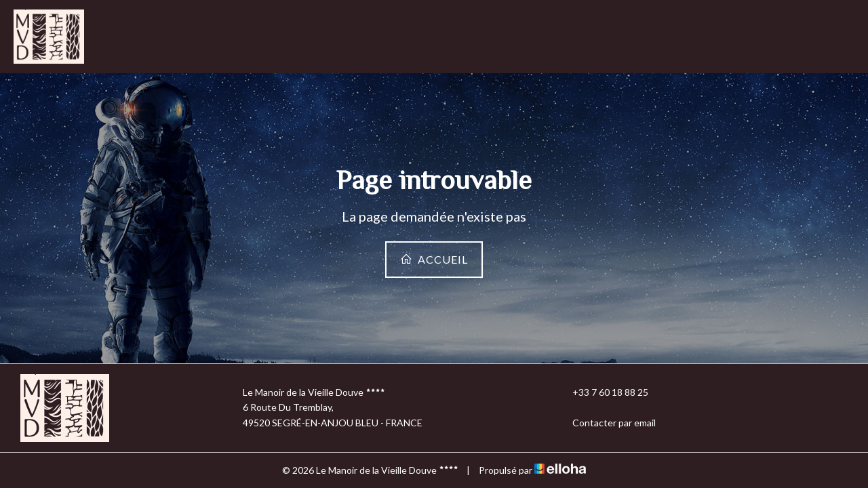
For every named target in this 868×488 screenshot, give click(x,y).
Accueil (434, 259)
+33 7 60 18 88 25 (603, 392)
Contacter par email (606, 423)
